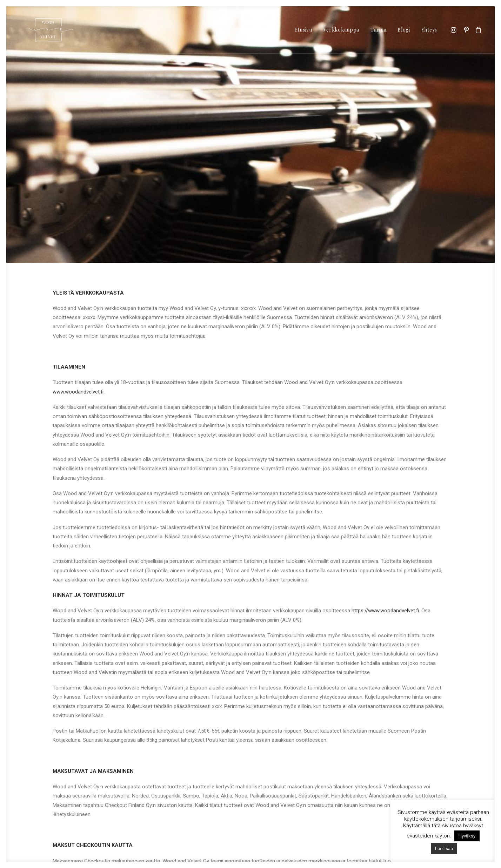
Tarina (378, 30)
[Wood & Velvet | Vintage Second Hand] (49, 30)
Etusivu (303, 30)
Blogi (404, 30)
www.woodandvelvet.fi (78, 339)
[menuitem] (303, 30)
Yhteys (429, 30)
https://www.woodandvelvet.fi (385, 559)
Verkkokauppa (341, 30)
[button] (455, 30)
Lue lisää (444, 849)
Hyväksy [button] (467, 836)
